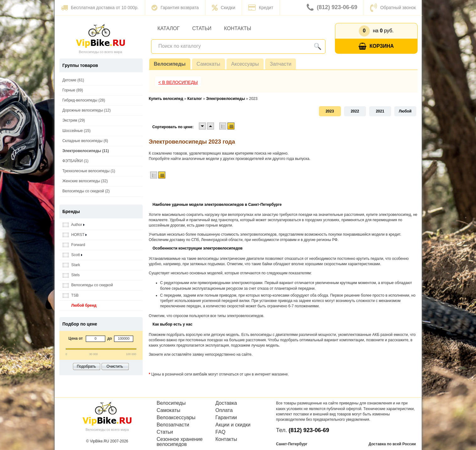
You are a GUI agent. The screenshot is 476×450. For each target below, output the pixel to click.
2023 (330, 111)
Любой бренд (80, 306)
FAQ (221, 432)
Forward (74, 245)
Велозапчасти (173, 425)
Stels (71, 275)
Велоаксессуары (176, 418)
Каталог (169, 28)
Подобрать (86, 366)
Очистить (115, 366)
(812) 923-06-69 (332, 8)
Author (74, 225)
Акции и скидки (233, 425)
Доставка (226, 403)
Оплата (224, 410)
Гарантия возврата (175, 8)
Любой (405, 111)
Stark (71, 265)
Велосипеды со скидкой (88, 285)
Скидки (224, 8)
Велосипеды (170, 64)
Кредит (261, 8)
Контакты (238, 28)
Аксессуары (245, 64)
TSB (71, 296)
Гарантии (226, 418)
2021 (380, 111)
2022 (355, 111)
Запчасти (281, 64)
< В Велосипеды (178, 82)
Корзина (376, 46)
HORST (75, 235)
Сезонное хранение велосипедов (180, 442)
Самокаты (208, 64)
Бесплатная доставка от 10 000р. (100, 8)
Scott (72, 255)
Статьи (202, 28)
